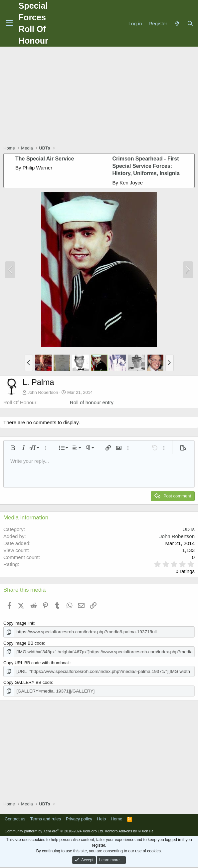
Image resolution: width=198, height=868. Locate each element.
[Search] (190, 23)
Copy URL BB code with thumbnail (36, 662)
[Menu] (9, 23)
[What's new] (177, 23)
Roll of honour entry (92, 402)
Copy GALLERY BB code (28, 681)
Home (117, 818)
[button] (29, 363)
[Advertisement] (101, 97)
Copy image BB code (24, 643)
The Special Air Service (45, 159)
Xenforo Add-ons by (129, 830)
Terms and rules (46, 818)
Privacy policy (79, 818)
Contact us (15, 818)
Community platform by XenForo (54, 830)
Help (102, 818)
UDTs (189, 529)
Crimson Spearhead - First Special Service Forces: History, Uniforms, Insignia (146, 166)
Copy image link (19, 623)
